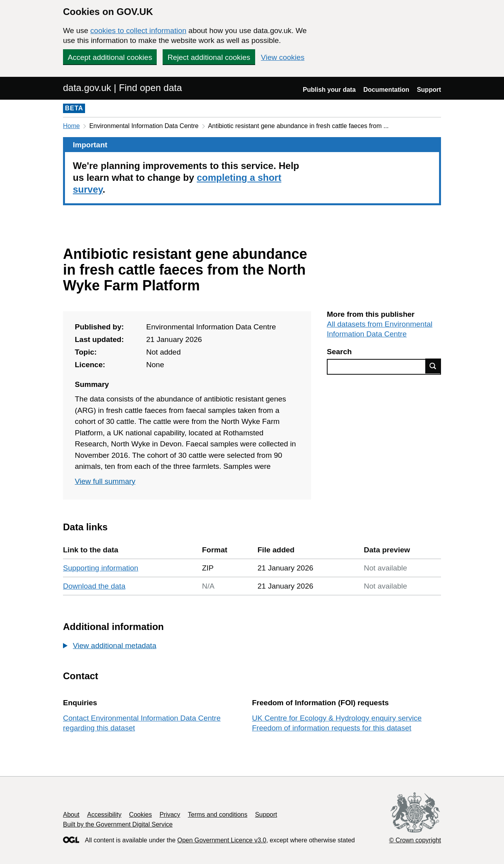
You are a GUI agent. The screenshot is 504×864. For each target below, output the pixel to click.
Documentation (386, 90)
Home (71, 126)
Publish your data (329, 90)
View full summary (105, 481)
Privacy (170, 815)
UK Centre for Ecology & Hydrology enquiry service (337, 718)
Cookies (141, 815)
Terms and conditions (218, 815)
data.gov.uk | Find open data (122, 88)
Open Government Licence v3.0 (222, 840)
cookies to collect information (138, 31)
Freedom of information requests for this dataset (332, 728)
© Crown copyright (415, 840)
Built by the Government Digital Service (118, 824)
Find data (433, 366)
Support (429, 90)
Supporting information (101, 568)
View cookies (283, 57)
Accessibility (104, 815)
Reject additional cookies (209, 57)
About (71, 815)
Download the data (94, 586)
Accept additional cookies (110, 57)
